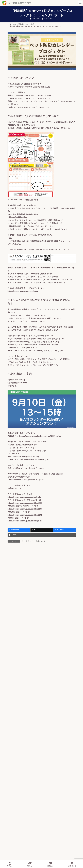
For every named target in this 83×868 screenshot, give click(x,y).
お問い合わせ (72, 864)
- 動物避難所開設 (24, 843)
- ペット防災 (20, 832)
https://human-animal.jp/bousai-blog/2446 (37, 436)
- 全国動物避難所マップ (27, 835)
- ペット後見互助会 (22, 828)
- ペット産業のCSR (22, 851)
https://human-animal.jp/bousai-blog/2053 (26, 480)
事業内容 (16, 821)
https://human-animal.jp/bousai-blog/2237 (25, 509)
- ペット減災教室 (24, 846)
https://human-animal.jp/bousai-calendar (24, 497)
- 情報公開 (19, 808)
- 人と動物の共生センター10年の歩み (29, 787)
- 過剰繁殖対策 (21, 854)
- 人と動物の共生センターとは (27, 784)
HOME (15, 776)
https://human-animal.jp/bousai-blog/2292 (25, 515)
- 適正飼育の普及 (21, 825)
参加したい (30, 864)
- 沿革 (17, 801)
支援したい (51, 864)
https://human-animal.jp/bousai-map (23, 291)
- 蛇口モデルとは (21, 794)
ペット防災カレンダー (39, 541)
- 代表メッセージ (21, 791)
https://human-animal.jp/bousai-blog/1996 (25, 503)
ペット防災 (25, 541)
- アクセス (19, 805)
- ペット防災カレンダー (27, 839)
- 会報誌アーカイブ (22, 812)
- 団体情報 (19, 798)
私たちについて (18, 780)
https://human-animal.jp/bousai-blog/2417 (25, 521)
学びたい (10, 864)
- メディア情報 (21, 815)
